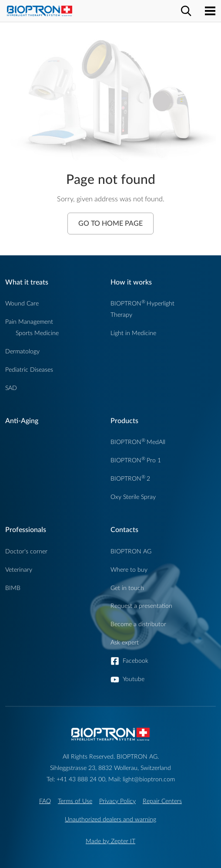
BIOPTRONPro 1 (136, 460)
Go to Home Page (110, 224)
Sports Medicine (37, 333)
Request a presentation (141, 606)
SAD (11, 388)
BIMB (13, 588)
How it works (131, 282)
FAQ (45, 801)
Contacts (124, 530)
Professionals (26, 530)
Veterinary (19, 570)
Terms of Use (75, 801)
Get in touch (127, 588)
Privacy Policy (117, 801)
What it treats (27, 282)
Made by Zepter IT (110, 841)
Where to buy (129, 570)
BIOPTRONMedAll (138, 442)
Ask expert (125, 643)
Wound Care (22, 303)
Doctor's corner (26, 551)
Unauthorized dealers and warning (110, 819)
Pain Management (29, 322)
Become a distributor (138, 624)
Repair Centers (162, 801)
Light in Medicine (133, 333)
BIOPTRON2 (130, 479)
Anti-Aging (22, 421)
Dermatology (22, 351)
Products (124, 421)
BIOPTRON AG (131, 551)
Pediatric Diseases (29, 370)
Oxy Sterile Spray (133, 497)
